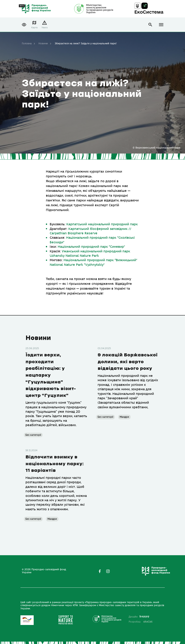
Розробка (141, 622)
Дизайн (139, 617)
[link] (102, 224)
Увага (44, 28)
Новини (43, 43)
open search (150, 25)
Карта (34, 28)
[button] (24, 25)
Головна (27, 43)
